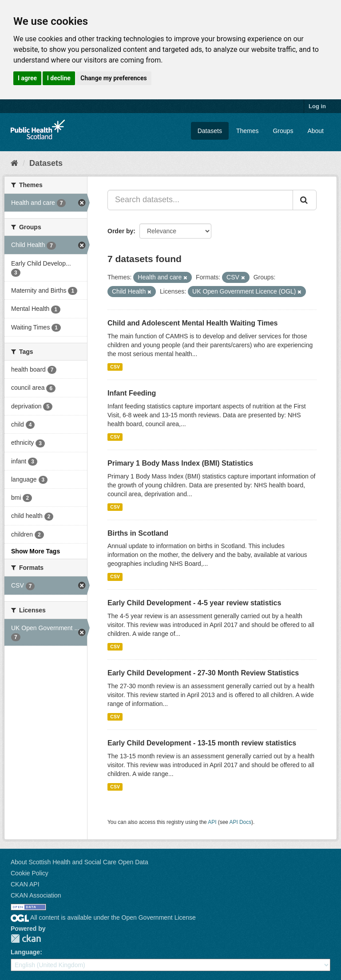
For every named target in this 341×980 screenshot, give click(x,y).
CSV (115, 367)
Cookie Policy (30, 873)
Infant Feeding (132, 393)
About (315, 131)
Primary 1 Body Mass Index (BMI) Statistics (180, 463)
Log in (317, 106)
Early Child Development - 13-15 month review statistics (202, 743)
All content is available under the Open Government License (103, 917)
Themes (248, 131)
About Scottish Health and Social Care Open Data (79, 862)
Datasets (210, 131)
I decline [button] (59, 78)
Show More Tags (36, 551)
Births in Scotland (138, 533)
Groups (283, 131)
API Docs (241, 822)
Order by (120, 231)
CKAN (26, 939)
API (212, 822)
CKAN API (25, 884)
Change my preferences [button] (113, 78)
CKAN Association (36, 895)
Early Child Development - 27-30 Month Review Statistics (203, 673)
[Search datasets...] (200, 200)
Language (25, 952)
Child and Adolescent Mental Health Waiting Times (192, 323)
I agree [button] (27, 78)
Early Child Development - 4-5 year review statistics (194, 603)
